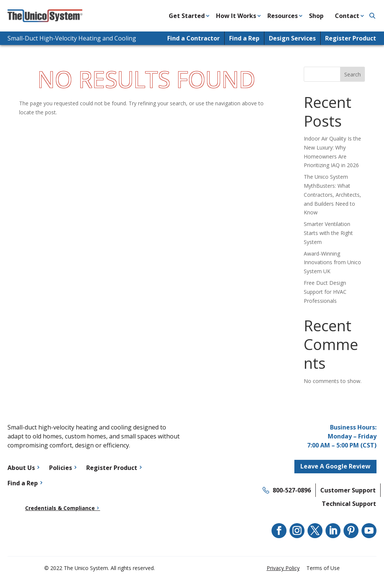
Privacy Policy (283, 568)
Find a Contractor (193, 38)
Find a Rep (244, 38)
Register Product (351, 38)
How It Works (236, 16)
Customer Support (348, 490)
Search (352, 74)
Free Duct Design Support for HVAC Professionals (325, 292)
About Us (21, 468)
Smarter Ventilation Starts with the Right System (328, 233)
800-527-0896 (292, 490)
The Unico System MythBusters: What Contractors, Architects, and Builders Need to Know (332, 195)
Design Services (292, 38)
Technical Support (349, 504)
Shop (316, 16)
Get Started (187, 16)
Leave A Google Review (335, 466)
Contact (347, 16)
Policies (61, 468)
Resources (283, 16)
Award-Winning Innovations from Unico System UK (332, 263)
